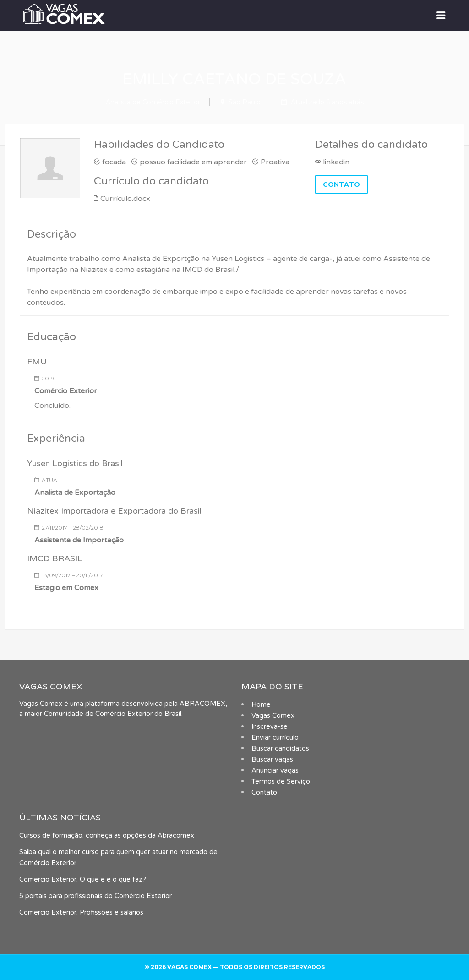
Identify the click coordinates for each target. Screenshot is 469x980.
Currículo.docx (125, 199)
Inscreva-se (270, 727)
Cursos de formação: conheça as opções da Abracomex (107, 836)
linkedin (336, 162)
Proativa (275, 162)
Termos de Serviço (281, 782)
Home (261, 705)
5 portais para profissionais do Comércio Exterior (95, 896)
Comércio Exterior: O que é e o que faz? (83, 880)
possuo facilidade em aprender (193, 162)
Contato (264, 793)
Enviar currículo (275, 738)
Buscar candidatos (280, 749)
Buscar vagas (272, 760)
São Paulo (245, 102)
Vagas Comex (273, 716)
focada (114, 162)
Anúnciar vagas (275, 771)
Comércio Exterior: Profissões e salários (81, 912)
